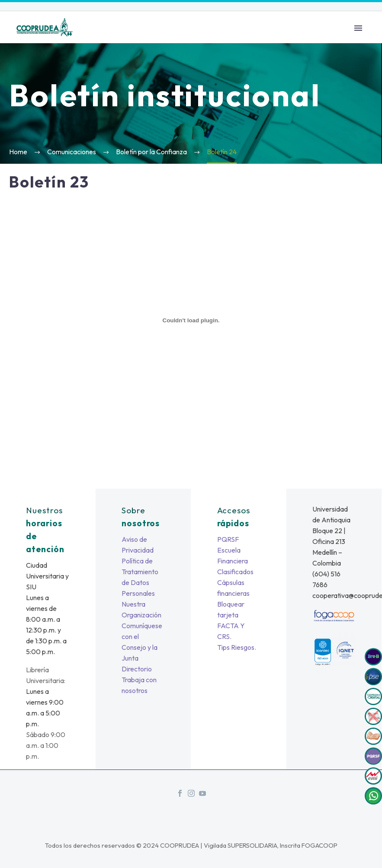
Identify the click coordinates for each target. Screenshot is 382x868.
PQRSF (228, 539)
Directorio (137, 669)
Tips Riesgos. (237, 647)
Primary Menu (358, 28)
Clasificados (235, 572)
